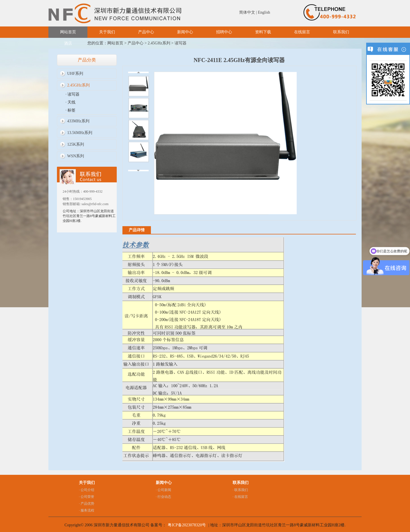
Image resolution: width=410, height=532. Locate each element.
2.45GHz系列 (159, 43)
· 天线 (70, 102)
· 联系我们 (240, 490)
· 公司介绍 (87, 490)
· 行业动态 (163, 497)
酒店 (68, 43)
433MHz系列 (78, 121)
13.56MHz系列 (80, 133)
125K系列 (76, 144)
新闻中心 (185, 32)
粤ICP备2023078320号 (187, 525)
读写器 (181, 43)
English (264, 12)
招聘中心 (224, 32)
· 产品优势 (87, 504)
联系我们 (341, 32)
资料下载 (263, 32)
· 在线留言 (240, 497)
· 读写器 (72, 94)
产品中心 (146, 32)
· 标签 (70, 110)
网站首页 (68, 32)
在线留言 (302, 32)
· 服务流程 (87, 510)
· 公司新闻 (163, 490)
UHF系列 (75, 74)
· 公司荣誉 (87, 497)
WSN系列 (76, 156)
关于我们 (107, 32)
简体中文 (247, 12)
